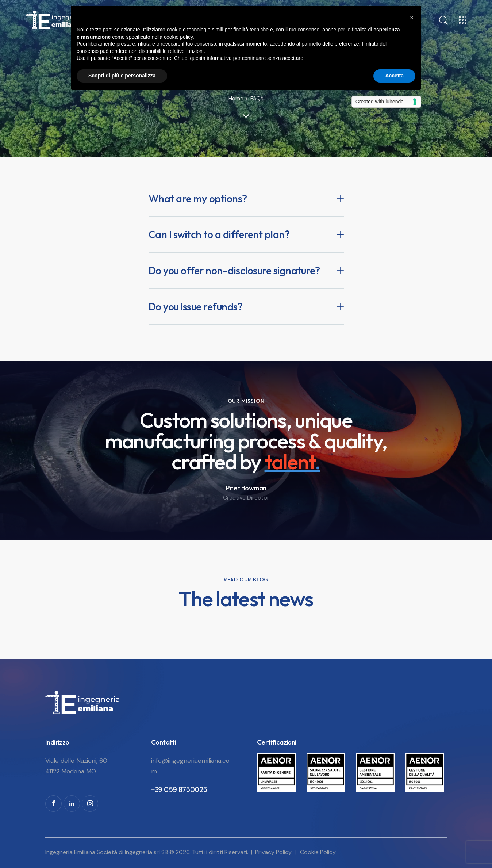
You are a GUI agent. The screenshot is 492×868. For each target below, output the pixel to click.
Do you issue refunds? (196, 307)
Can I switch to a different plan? (219, 234)
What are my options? (198, 199)
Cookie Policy (318, 852)
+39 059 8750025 (179, 790)
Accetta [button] (394, 76)
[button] (246, 199)
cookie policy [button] (178, 37)
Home (236, 99)
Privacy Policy (273, 852)
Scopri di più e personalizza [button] (122, 76)
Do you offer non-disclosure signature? (234, 271)
